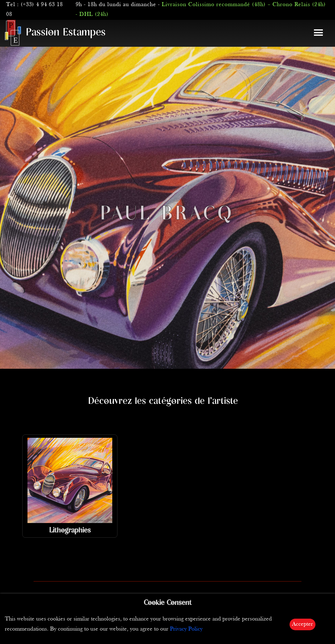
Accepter (303, 624)
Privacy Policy (186, 629)
